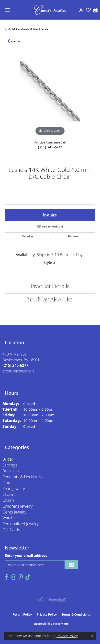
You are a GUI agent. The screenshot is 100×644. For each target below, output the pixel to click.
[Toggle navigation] (8, 10)
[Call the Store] (15, 365)
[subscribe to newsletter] (71, 565)
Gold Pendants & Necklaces (28, 29)
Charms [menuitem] (9, 494)
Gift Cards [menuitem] (11, 530)
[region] (50, 91)
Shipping (28, 236)
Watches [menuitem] (10, 518)
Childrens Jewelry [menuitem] (17, 506)
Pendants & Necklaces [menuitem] (22, 477)
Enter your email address (26, 555)
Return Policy (22, 614)
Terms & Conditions (76, 614)
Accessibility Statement (51, 624)
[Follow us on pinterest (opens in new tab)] (21, 577)
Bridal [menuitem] (8, 459)
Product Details (50, 287)
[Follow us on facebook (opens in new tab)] (7, 577)
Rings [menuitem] (7, 483)
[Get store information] (18, 371)
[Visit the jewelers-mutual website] (57, 600)
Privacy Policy (47, 614)
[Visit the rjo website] (40, 600)
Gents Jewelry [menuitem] (14, 512)
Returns (73, 236)
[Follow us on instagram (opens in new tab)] (14, 577)
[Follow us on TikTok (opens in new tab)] (28, 577)
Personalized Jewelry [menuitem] (21, 524)
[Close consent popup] (92, 636)
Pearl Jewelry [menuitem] (14, 489)
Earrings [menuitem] (10, 465)
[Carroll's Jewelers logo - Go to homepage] (50, 10)
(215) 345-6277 (50, 147)
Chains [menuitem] (8, 500)
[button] (81, 10)
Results (16, 41)
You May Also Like (50, 300)
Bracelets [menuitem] (11, 471)
